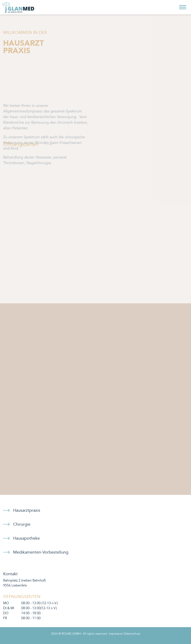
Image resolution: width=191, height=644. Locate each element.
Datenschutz (132, 634)
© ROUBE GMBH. (70, 634)
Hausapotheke (26, 538)
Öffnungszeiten (21, 146)
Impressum (116, 634)
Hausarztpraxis (27, 510)
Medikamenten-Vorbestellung (41, 552)
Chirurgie (22, 524)
